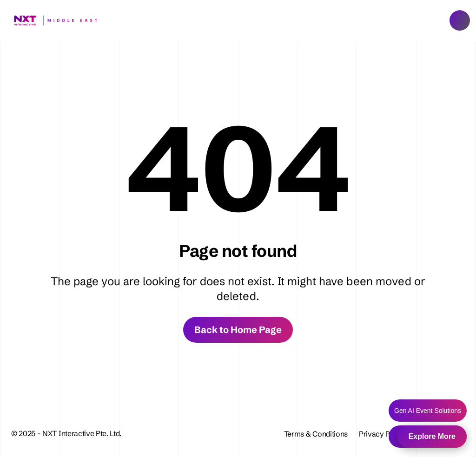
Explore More (432, 436)
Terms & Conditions (316, 434)
